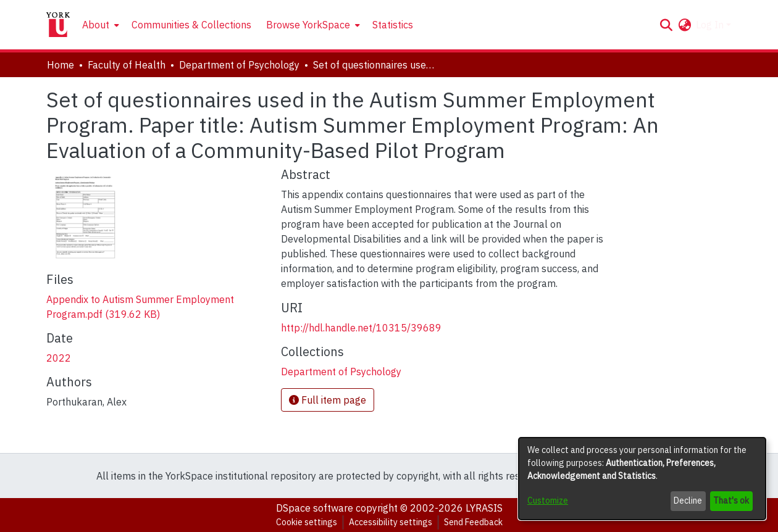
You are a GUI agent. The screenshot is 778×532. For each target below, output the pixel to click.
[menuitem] (99, 25)
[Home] (58, 25)
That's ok (731, 501)
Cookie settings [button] (307, 522)
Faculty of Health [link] (127, 65)
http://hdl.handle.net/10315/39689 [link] (361, 328)
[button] (666, 25)
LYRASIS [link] (484, 508)
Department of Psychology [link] (239, 65)
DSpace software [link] (315, 508)
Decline (688, 501)
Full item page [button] (328, 400)
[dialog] (642, 479)
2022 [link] (59, 358)
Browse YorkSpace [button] (308, 25)
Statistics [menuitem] (393, 25)
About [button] (96, 25)
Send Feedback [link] (473, 522)
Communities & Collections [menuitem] (191, 25)
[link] (341, 372)
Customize (548, 501)
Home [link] (61, 65)
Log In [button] (711, 25)
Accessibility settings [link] (391, 522)
